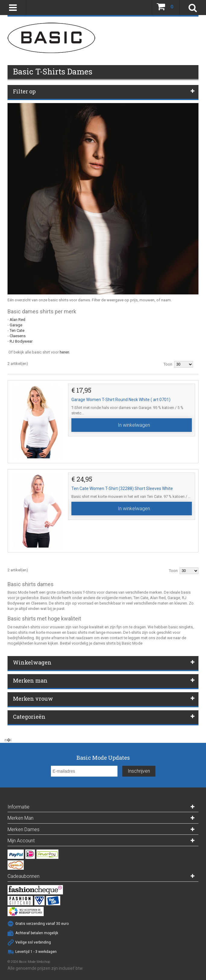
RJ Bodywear (21, 341)
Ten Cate (17, 330)
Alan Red (17, 320)
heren (64, 352)
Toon (168, 364)
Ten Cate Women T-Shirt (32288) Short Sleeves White (122, 488)
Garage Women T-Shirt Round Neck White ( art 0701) (121, 400)
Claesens (18, 336)
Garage (16, 325)
